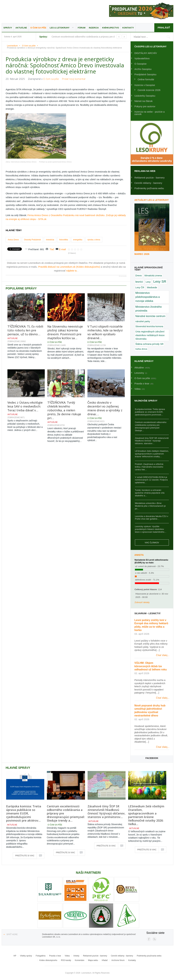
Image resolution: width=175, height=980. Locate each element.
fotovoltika (64, 240)
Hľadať (105, 960)
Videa (67, 956)
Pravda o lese (55, 956)
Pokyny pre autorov (145, 106)
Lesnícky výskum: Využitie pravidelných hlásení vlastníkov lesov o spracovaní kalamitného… (151, 529)
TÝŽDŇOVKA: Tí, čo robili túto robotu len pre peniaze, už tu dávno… (25, 330)
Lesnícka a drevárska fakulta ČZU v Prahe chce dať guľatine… (152, 518)
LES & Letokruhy (60, 28)
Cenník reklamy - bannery (148, 183)
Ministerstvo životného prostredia (149, 309)
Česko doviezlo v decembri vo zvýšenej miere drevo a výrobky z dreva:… (105, 408)
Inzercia (94, 28)
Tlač (52, 249)
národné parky (143, 321)
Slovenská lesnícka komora (149, 326)
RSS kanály (66, 960)
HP (15, 956)
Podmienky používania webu (149, 956)
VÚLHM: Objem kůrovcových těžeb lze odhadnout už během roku (151, 666)
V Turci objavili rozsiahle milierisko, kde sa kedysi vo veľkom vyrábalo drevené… (105, 332)
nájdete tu (72, 271)
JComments (123, 276)
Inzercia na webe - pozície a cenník (150, 113)
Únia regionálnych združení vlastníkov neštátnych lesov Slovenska (150, 335)
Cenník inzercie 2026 (149, 90)
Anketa (139, 555)
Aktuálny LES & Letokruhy (152, 200)
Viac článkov (152, 543)
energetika (78, 240)
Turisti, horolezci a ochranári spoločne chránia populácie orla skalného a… (150, 493)
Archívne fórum (118, 960)
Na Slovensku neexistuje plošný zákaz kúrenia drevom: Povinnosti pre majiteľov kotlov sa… (65, 332)
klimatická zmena (153, 276)
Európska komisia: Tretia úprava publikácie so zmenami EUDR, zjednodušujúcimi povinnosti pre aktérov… (24, 813)
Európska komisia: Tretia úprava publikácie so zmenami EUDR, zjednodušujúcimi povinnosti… (150, 412)
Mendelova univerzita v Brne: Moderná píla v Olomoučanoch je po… (150, 506)
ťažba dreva (141, 349)
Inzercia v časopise (145, 85)
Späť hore (12, 934)
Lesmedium (30, 11)
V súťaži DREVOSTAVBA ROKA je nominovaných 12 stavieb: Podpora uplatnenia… (151, 480)
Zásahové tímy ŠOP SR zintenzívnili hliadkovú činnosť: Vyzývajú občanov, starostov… (152, 441)
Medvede (152, 287)
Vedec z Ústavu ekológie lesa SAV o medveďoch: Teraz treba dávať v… (25, 406)
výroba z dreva (94, 240)
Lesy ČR (140, 287)
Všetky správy (26, 956)
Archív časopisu (143, 69)
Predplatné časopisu (145, 74)
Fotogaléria (41, 956)
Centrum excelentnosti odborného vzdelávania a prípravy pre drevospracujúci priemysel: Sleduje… (151, 426)
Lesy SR (160, 281)
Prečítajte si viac (25, 856)
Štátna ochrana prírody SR (149, 344)
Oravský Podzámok (32, 240)
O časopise (141, 64)
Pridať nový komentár (74, 79)
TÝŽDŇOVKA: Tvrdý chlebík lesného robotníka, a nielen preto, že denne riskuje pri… (64, 410)
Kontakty (128, 28)
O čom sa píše (38, 28)
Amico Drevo (13, 240)
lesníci (139, 282)
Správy (8, 28)
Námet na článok (144, 101)
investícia (50, 240)
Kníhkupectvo (111, 28)
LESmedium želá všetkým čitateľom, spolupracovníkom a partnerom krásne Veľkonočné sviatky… (152, 454)
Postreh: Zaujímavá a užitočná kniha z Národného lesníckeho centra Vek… (149, 467)
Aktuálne (21, 28)
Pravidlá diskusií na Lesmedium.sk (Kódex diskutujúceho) (70, 267)
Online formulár (146, 79)
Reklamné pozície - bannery (150, 178)
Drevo (139, 276)
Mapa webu (93, 960)
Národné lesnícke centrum (150, 316)
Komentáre (80, 960)
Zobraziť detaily (142, 602)
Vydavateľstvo (142, 58)
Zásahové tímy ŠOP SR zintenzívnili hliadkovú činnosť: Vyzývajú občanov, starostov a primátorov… (106, 812)
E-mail (62, 249)
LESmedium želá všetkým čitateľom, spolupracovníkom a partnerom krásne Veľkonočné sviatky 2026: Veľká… (146, 815)
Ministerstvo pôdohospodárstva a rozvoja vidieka (148, 297)
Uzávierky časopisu (145, 96)
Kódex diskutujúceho (48, 960)
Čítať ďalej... (163, 655)
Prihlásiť (164, 28)
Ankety (76, 956)
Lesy (148, 282)
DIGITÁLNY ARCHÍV (146, 53)
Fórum (82, 28)
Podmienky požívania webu (149, 188)
